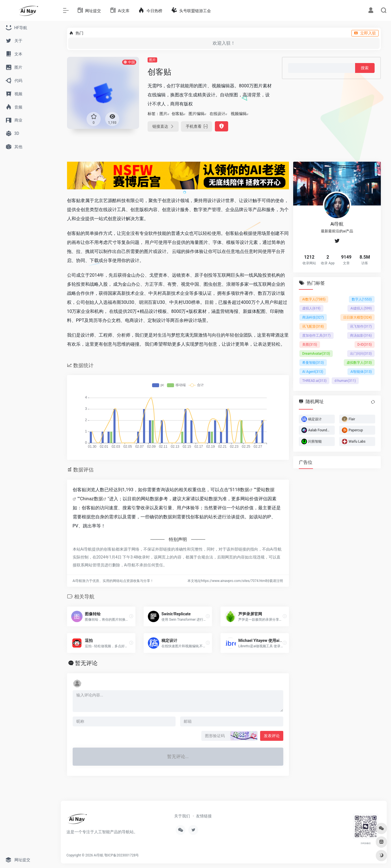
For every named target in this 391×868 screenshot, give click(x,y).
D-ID (365, 344)
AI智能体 (361, 371)
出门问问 (361, 353)
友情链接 (204, 816)
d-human (345, 380)
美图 (310, 344)
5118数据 (239, 490)
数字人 (361, 299)
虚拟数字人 (359, 362)
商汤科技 (313, 317)
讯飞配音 (313, 326)
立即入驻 (365, 33)
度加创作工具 (317, 335)
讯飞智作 (361, 326)
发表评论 (272, 736)
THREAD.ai (314, 380)
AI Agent (313, 371)
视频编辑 (239, 114)
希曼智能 (313, 362)
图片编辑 (196, 114)
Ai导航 (99, 855)
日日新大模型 (357, 317)
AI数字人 (314, 299)
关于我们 (182, 816)
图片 (152, 60)
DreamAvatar (316, 353)
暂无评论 (86, 663)
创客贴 (178, 114)
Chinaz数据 (91, 499)
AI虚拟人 (361, 308)
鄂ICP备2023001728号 (122, 855)
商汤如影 (361, 335)
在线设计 (217, 114)
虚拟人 (311, 308)
